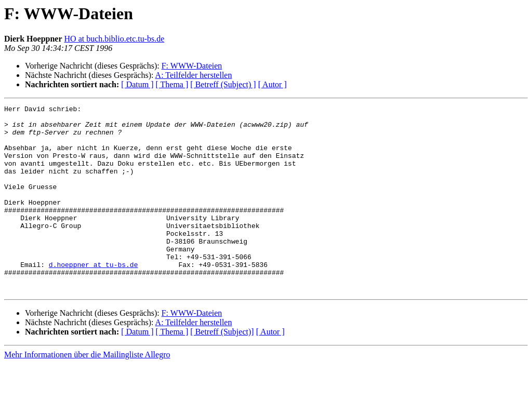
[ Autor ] (272, 84)
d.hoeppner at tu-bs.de (94, 297)
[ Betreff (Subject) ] (223, 84)
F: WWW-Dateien (192, 66)
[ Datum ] (137, 84)
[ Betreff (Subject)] (222, 369)
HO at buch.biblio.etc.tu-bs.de (115, 39)
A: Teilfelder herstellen (194, 75)
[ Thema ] (172, 84)
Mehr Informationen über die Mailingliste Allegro (87, 392)
